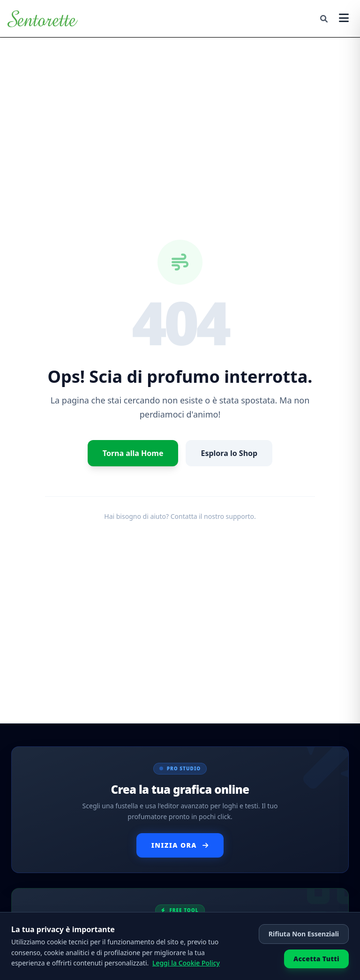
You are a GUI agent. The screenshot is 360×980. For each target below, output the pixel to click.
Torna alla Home (133, 453)
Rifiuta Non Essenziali (304, 934)
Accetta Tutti (316, 959)
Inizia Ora (180, 845)
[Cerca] (324, 19)
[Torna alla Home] (43, 19)
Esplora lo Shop (229, 453)
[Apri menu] (344, 19)
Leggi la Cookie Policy (186, 963)
